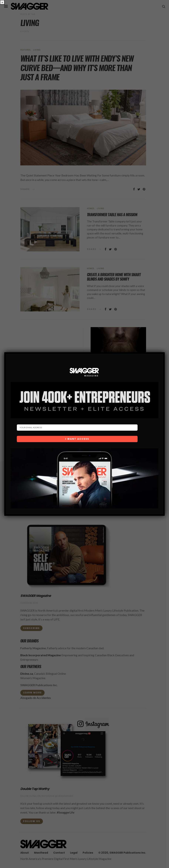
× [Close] (2, 2)
